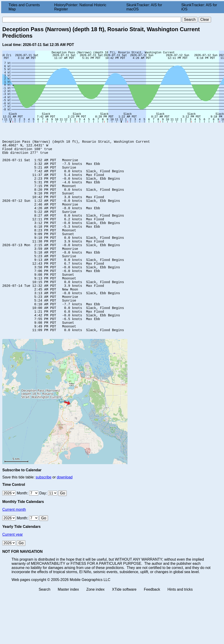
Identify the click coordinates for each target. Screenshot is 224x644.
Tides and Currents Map (24, 7)
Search (44, 625)
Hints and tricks (180, 625)
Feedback (152, 625)
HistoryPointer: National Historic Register (80, 7)
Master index (68, 625)
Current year (13, 570)
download (65, 513)
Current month (14, 546)
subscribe (43, 513)
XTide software (124, 625)
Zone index (95, 625)
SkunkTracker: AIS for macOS (144, 7)
